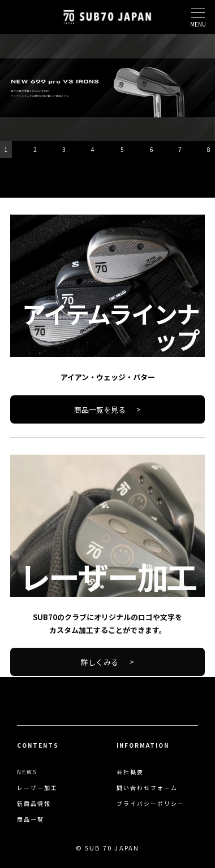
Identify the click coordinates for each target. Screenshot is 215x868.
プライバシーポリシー (150, 804)
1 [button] (6, 149)
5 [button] (122, 149)
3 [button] (64, 149)
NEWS (27, 772)
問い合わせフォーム (147, 788)
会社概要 (130, 772)
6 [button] (151, 149)
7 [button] (180, 149)
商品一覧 (31, 819)
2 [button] (35, 149)
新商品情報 (34, 804)
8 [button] (209, 149)
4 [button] (93, 149)
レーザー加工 (37, 788)
